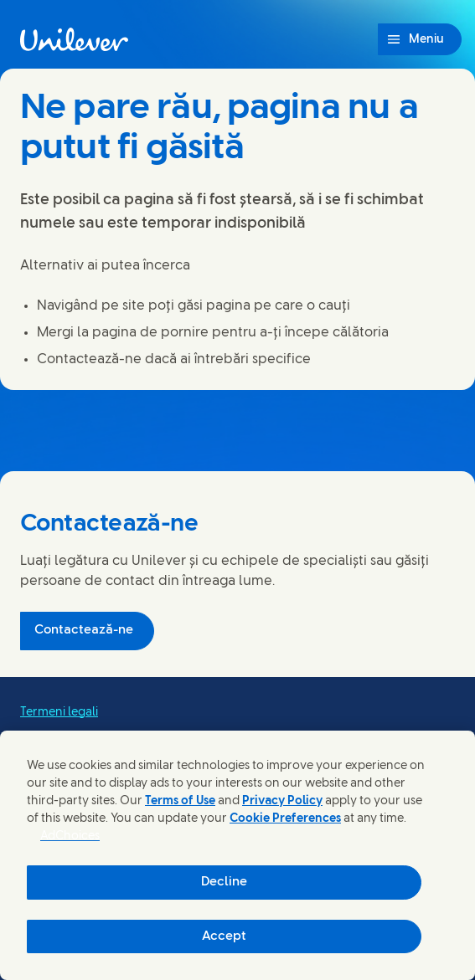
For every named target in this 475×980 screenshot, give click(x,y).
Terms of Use (180, 801)
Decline (224, 882)
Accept (224, 936)
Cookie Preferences (285, 819)
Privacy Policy (282, 801)
